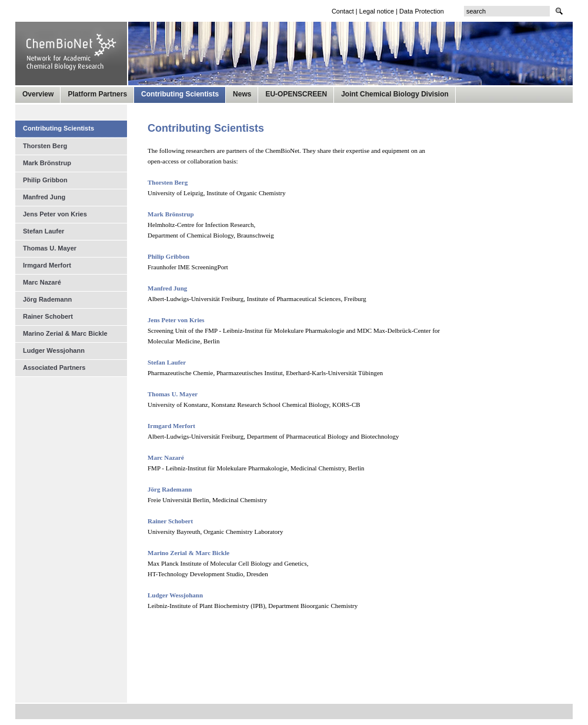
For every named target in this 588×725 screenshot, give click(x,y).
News (242, 94)
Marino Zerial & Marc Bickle (65, 333)
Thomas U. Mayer (50, 248)
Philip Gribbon (168, 256)
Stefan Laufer (44, 231)
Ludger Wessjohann (175, 595)
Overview (38, 94)
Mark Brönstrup (47, 163)
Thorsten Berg (168, 182)
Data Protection (422, 11)
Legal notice (377, 11)
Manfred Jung (44, 197)
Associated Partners (54, 367)
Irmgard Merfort (47, 265)
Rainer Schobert (48, 316)
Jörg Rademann (47, 299)
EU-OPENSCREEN (296, 94)
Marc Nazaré (42, 282)
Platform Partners (97, 94)
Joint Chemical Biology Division (395, 94)
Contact (343, 11)
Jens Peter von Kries (55, 214)
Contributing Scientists (180, 94)
